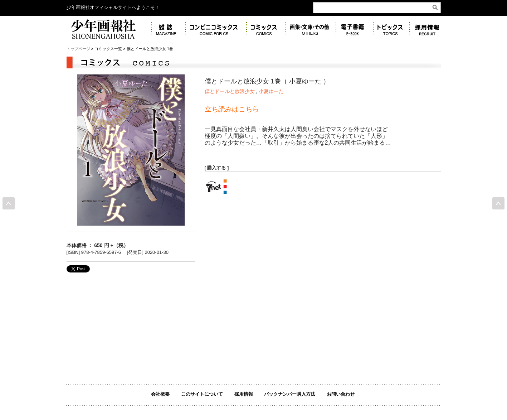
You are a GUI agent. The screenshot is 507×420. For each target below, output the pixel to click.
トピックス (391, 29)
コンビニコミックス (216, 29)
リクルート (429, 29)
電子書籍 (355, 29)
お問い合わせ (341, 394)
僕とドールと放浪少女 (230, 91)
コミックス (266, 29)
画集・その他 (311, 29)
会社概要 (160, 394)
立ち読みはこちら (232, 109)
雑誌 (169, 29)
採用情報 (244, 394)
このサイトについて (202, 394)
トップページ (78, 49)
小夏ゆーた (271, 91)
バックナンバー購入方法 (290, 394)
